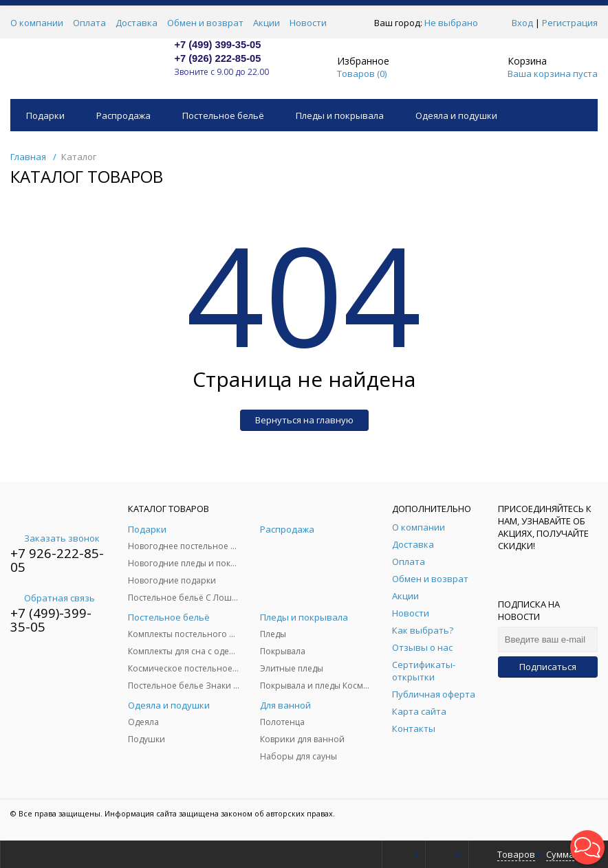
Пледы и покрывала (340, 115)
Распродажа (123, 115)
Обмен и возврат (205, 23)
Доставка (137, 23)
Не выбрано (455, 23)
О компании (37, 23)
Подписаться (548, 667)
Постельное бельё (223, 115)
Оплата (89, 23)
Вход (522, 23)
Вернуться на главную (304, 420)
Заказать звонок (55, 538)
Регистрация (570, 23)
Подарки (45, 115)
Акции (267, 23)
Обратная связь (53, 598)
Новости (308, 23)
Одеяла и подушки (456, 115)
